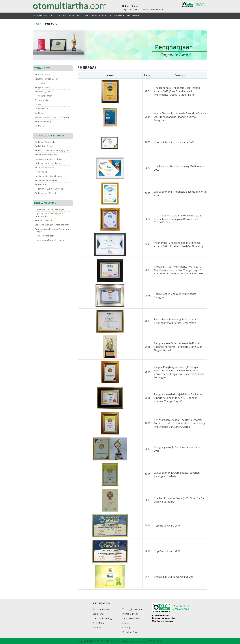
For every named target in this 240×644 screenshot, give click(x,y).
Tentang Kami (117, 16)
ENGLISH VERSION (135, 16)
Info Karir (97, 628)
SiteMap (126, 628)
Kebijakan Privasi (131, 632)
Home (36, 24)
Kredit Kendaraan (42, 16)
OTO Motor (98, 623)
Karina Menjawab (131, 618)
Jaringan (126, 623)
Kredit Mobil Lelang (79, 16)
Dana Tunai (61, 16)
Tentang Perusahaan (133, 609)
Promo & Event (99, 16)
